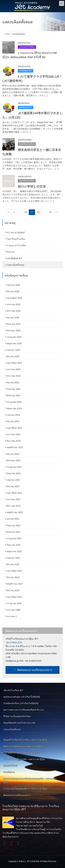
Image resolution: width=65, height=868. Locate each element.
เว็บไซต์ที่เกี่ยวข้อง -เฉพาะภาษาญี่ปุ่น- (21, 753)
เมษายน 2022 (13, 558)
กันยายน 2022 (14, 525)
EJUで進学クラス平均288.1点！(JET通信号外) (32, 78)
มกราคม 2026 (14, 304)
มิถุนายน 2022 (14, 545)
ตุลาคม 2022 (13, 519)
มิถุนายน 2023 (14, 473)
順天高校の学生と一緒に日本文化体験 (32, 152)
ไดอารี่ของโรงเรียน (27, 144)
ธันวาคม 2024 (14, 376)
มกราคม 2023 (14, 499)
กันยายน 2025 (14, 324)
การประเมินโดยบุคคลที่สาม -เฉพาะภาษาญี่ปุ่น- (26, 789)
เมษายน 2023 (13, 480)
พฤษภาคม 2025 (14, 343)
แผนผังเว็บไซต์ (10, 766)
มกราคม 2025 (14, 369)
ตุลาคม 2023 (13, 454)
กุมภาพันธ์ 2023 (14, 493)
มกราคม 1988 (14, 610)
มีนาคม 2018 (13, 577)
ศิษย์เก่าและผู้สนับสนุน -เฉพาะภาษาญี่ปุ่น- (23, 746)
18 (39, 212)
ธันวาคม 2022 (14, 506)
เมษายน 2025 (13, 350)
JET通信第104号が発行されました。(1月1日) (32, 115)
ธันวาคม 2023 (14, 441)
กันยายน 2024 (14, 389)
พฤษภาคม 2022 (14, 551)
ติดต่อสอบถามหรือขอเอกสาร (32, 670)
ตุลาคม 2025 (13, 318)
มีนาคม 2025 (13, 356)
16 (27, 212)
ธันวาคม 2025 (14, 311)
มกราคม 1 (12, 616)
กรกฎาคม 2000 (14, 603)
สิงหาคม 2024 (14, 395)
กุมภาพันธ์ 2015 (14, 597)
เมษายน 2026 (13, 285)
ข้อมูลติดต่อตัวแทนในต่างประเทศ (19, 723)
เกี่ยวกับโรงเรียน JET (13, 690)
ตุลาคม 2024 (13, 383)
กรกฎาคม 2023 (14, 467)
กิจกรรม (11, 252)
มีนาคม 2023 (13, 486)
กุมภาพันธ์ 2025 (14, 363)
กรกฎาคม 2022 (14, 538)
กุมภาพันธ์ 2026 (14, 298)
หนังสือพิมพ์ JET (26, 71)
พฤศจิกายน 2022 (15, 512)
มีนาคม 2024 (13, 421)
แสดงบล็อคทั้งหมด (16, 265)
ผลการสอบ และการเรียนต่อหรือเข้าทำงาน (23, 710)
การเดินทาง (9, 772)
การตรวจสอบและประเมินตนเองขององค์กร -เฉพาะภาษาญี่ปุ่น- (30, 780)
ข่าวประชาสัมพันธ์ (16, 232)
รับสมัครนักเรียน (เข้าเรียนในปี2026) (21, 703)
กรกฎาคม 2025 (14, 337)
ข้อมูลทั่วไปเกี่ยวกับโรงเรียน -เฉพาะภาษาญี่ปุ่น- (26, 740)
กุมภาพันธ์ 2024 (14, 428)
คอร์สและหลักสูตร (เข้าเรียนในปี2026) (22, 697)
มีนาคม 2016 (13, 590)
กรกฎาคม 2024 (14, 402)
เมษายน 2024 (13, 415)
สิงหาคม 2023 (14, 460)
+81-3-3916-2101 (14, 642)
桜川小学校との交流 (32, 186)
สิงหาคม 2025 (14, 330)
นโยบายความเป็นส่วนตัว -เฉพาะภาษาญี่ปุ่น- (24, 759)
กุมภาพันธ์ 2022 (14, 571)
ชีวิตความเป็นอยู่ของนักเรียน (17, 716)
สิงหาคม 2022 (14, 532)
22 (51, 212)
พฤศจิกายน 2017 (15, 584)
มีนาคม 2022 (13, 564)
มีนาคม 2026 (13, 291)
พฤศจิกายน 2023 (15, 447)
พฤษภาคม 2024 (14, 408)
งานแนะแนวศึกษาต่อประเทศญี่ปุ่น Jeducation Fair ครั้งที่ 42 (30, 55)
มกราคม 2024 (14, 434)
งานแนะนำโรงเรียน (27, 47)
